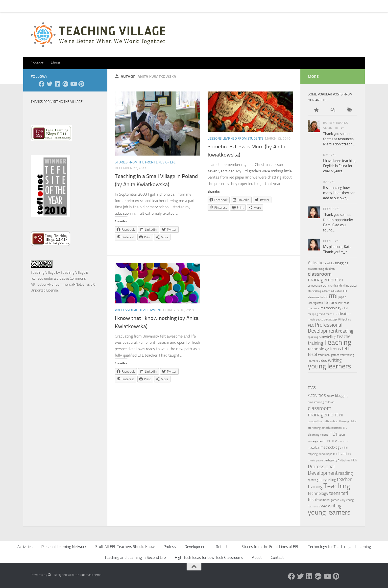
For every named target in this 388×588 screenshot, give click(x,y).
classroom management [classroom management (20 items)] (323, 277)
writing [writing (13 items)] (335, 360)
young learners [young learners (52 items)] (329, 366)
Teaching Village (43, 272)
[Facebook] (42, 84)
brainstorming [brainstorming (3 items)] (316, 269)
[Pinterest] (81, 84)
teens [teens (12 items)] (335, 349)
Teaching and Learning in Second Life (135, 557)
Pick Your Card (75, 6)
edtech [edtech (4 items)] (326, 291)
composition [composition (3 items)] (315, 286)
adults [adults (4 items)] (330, 263)
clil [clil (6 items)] (341, 280)
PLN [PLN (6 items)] (311, 325)
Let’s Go (118, 6)
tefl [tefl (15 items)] (345, 349)
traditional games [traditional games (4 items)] (329, 355)
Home (32, 6)
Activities (25, 547)
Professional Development (138, 310)
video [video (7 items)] (323, 361)
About (99, 6)
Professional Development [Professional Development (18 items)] (325, 328)
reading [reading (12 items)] (346, 331)
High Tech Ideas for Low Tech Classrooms (209, 557)
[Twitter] (49, 84)
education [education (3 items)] (337, 291)
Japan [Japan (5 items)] (342, 297)
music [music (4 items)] (312, 319)
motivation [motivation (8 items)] (342, 314)
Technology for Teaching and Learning (339, 547)
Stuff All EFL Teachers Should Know (125, 547)
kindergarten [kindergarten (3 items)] (315, 303)
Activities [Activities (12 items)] (317, 263)
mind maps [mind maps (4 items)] (326, 314)
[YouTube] (73, 84)
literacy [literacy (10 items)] (330, 302)
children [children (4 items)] (330, 269)
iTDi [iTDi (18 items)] (333, 296)
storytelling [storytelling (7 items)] (328, 337)
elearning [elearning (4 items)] (314, 297)
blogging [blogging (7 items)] (342, 263)
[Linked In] (57, 84)
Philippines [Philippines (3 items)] (345, 320)
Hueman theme (91, 575)
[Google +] (65, 84)
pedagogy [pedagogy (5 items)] (331, 319)
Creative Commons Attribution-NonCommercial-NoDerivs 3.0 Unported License (63, 284)
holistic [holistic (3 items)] (324, 297)
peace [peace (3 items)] (320, 320)
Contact (50, 6)
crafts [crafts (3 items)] (326, 286)
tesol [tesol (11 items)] (312, 354)
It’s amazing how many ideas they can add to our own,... (339, 193)
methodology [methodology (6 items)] (331, 308)
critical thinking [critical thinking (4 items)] (340, 286)
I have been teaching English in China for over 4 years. (339, 166)
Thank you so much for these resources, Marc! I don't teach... (339, 139)
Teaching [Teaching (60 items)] (338, 342)
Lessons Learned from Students (236, 139)
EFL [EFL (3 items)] (345, 291)
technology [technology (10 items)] (318, 349)
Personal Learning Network (64, 547)
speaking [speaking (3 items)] (313, 337)
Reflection (224, 547)
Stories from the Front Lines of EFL (145, 162)
